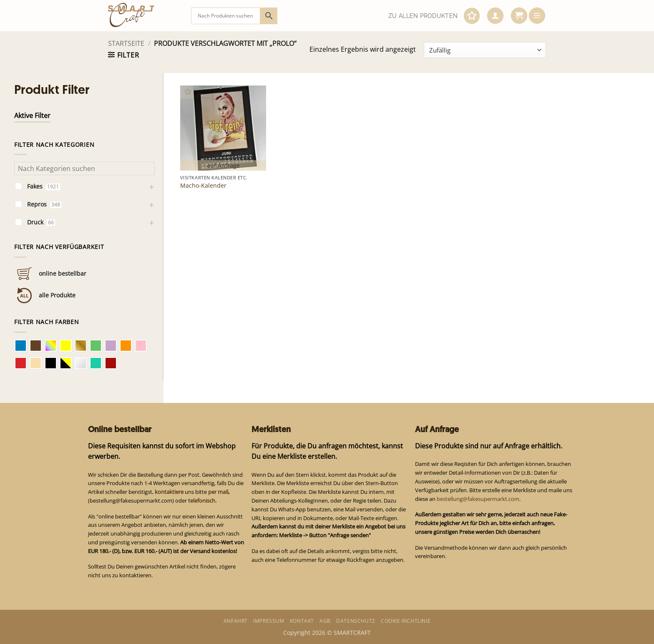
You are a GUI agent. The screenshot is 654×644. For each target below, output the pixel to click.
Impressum (269, 621)
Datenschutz (356, 621)
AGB (325, 621)
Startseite (126, 43)
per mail (218, 492)
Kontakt (302, 621)
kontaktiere (169, 492)
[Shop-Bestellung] (485, 50)
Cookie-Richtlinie (406, 621)
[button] (495, 16)
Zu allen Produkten (423, 16)
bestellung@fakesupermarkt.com (478, 499)
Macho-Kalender (203, 186)
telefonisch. (202, 501)
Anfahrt (236, 621)
